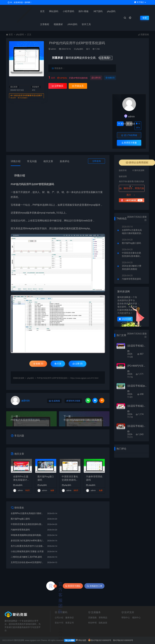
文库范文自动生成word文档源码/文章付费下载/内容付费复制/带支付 (27, 562)
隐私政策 (103, 623)
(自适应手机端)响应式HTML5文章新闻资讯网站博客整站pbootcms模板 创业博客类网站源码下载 (137, 406)
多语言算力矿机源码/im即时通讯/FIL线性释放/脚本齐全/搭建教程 (27, 541)
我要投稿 (143, 34)
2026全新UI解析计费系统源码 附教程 (132, 267)
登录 (145, 18)
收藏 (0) (110, 78)
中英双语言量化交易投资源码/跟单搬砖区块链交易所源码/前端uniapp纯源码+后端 (70, 478)
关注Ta (121, 124)
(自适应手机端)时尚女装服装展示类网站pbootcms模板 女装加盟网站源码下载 (137, 426)
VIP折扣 (62, 78)
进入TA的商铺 (129, 135)
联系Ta (138, 126)
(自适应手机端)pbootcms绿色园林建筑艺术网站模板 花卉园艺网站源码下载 (137, 386)
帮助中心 (126, 618)
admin (53, 49)
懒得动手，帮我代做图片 (132, 189)
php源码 (108, 11)
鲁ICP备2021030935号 (100, 640)
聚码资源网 (20, 378)
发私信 (130, 124)
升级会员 (106, 58)
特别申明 (92, 623)
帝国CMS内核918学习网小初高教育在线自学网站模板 (84, 420)
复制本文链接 (73, 401)
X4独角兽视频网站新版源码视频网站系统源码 (27, 535)
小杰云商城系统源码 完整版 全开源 (27, 551)
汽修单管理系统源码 (94, 478)
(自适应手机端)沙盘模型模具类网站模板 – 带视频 (137, 346)
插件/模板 (80, 11)
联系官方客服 (129, 143)
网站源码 (51, 11)
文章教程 (41, 24)
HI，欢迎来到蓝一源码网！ (20, 2)
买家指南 (92, 618)
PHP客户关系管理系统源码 (25, 420)
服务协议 (70, 618)
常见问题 (32, 161)
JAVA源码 (69, 24)
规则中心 (136, 618)
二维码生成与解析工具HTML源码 (26, 557)
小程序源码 (65, 11)
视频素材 (55, 24)
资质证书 (70, 623)
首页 (39, 11)
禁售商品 (103, 618)
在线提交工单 (94, 586)
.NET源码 (95, 11)
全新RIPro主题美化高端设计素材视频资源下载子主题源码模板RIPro (21, 478)
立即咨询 (96, 161)
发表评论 (65, 161)
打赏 (58, 364)
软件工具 (83, 24)
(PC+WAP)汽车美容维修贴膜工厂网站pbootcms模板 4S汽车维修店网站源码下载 (137, 366)
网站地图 (81, 640)
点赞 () (96, 78)
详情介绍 (16, 161)
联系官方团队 (73, 586)
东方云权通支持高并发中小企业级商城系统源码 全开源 (27, 546)
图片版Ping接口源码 (45, 478)
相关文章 (48, 161)
